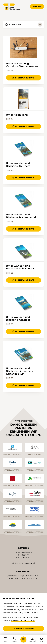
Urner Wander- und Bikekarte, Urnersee (18, 318)
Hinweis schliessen (24, 628)
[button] (23, 639)
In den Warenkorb (23, 78)
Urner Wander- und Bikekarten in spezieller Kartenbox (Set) (20, 371)
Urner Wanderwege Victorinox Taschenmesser (22, 65)
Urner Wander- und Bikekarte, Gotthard (18, 165)
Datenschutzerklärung (23, 620)
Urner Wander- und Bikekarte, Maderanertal (21, 216)
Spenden (37, 6)
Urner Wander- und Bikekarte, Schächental (20, 267)
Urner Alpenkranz (17, 115)
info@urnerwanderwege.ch (23, 563)
